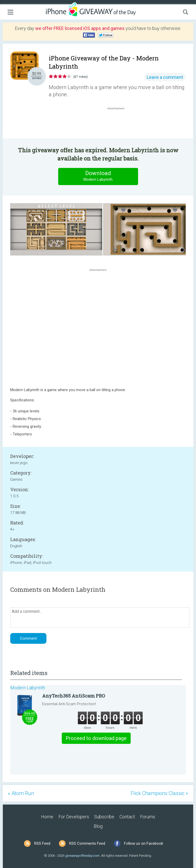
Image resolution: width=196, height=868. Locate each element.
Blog (98, 826)
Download (98, 176)
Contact (127, 817)
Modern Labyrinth (28, 688)
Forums (148, 817)
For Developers (74, 817)
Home (47, 817)
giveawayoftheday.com (82, 856)
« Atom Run (21, 793)
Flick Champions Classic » (159, 793)
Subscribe (104, 817)
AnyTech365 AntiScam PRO (73, 696)
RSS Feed (42, 843)
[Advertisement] (118, 123)
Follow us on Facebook (144, 843)
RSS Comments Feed (87, 843)
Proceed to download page (96, 738)
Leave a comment (165, 77)
